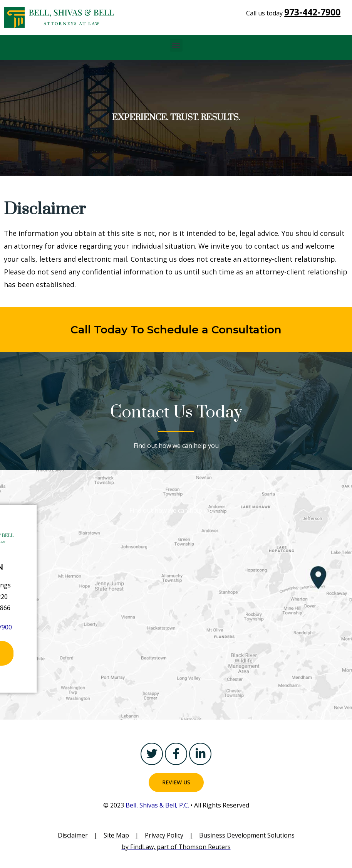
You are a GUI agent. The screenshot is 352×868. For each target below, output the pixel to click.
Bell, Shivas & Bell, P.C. (158, 805)
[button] (176, 45)
